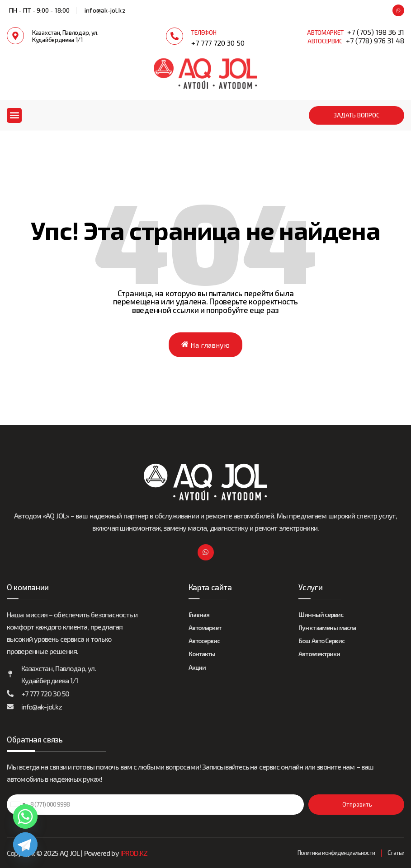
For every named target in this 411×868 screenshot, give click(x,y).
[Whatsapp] (25, 817)
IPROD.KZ (134, 853)
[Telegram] (25, 845)
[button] (14, 115)
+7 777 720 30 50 (218, 43)
